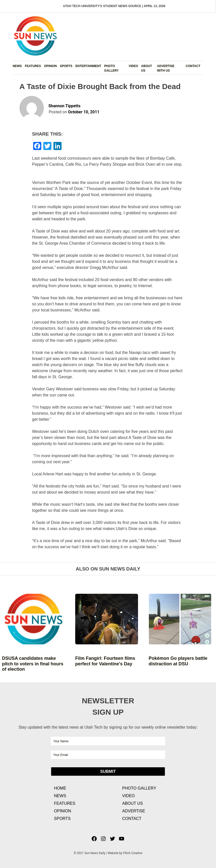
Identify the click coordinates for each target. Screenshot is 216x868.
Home (60, 788)
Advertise (133, 811)
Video (133, 66)
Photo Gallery (112, 68)
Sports (66, 66)
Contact (193, 66)
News (17, 66)
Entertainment (88, 66)
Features (33, 66)
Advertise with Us (166, 68)
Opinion (51, 66)
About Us (146, 68)
